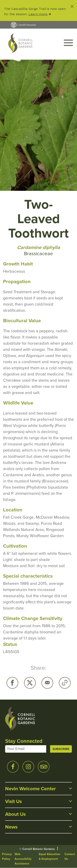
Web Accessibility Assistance (23, 859)
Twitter (30, 683)
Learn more (38, 14)
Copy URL (65, 683)
